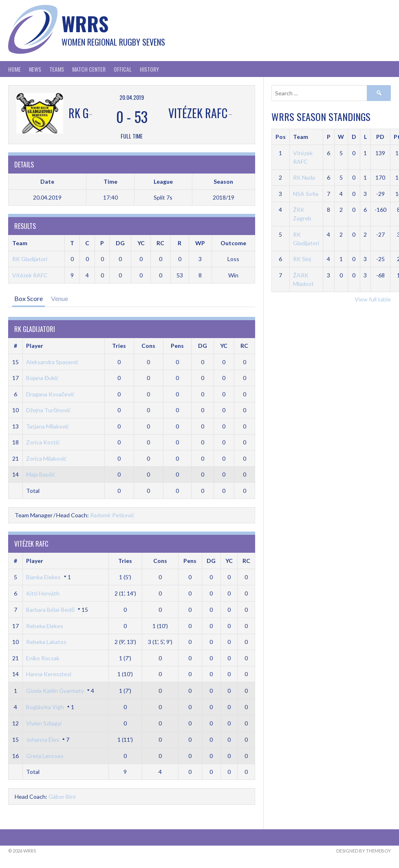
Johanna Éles (43, 739)
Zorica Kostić (43, 442)
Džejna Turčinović (48, 410)
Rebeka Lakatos (46, 642)
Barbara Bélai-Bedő (50, 610)
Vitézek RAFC (30, 275)
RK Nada (304, 177)
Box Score (29, 298)
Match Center (89, 69)
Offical (123, 69)
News (35, 69)
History (149, 69)
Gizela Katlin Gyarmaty (55, 691)
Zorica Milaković (46, 458)
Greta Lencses (45, 756)
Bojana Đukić (42, 378)
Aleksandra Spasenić (52, 362)
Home (14, 69)
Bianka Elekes (43, 577)
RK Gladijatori (30, 259)
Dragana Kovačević (50, 394)
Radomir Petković (112, 515)
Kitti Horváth (43, 593)
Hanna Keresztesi (49, 674)
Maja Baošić (41, 474)
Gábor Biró (62, 797)
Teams (57, 69)
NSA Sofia (306, 194)
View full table (373, 299)
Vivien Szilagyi (44, 723)
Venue (60, 298)
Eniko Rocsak (43, 658)
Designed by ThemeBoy (364, 851)
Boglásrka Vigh (45, 707)
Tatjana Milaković (48, 426)
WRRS (85, 23)
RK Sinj (302, 259)
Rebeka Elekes (45, 626)
